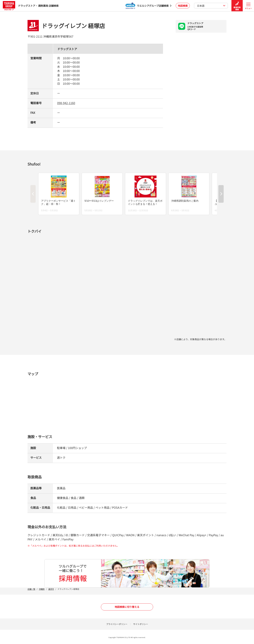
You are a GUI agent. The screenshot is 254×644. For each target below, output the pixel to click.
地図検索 (183, 6)
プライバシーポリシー (117, 624)
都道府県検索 (237, 6)
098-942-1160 (66, 103)
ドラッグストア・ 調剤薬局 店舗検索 (31, 6)
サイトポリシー (141, 624)
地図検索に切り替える (127, 607)
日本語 (211, 6)
